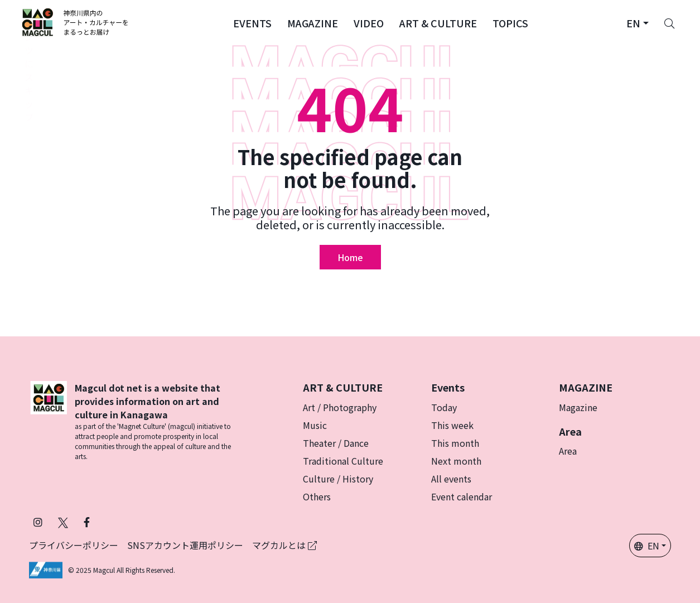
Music (315, 425)
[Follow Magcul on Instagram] (38, 522)
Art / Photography (340, 407)
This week (452, 425)
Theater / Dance (336, 443)
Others (317, 496)
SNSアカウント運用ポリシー (185, 545)
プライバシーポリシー (74, 545)
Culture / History (338, 479)
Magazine (578, 407)
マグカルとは (284, 545)
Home (350, 257)
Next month (456, 461)
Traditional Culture (343, 461)
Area (568, 451)
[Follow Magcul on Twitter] (63, 522)
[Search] (669, 22)
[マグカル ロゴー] (76, 22)
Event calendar (462, 496)
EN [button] (647, 546)
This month (455, 443)
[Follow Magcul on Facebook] (87, 522)
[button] (252, 22)
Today (444, 407)
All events (451, 479)
